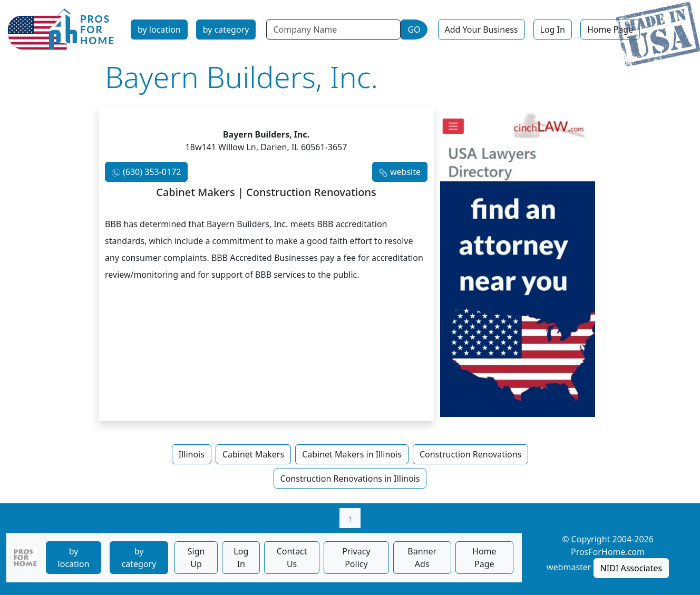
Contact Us (292, 558)
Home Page (610, 30)
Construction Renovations (470, 454)
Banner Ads (422, 558)
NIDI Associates (631, 568)
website (405, 172)
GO (414, 30)
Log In (553, 30)
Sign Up (196, 558)
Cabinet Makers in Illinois (352, 454)
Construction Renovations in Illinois (350, 479)
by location (159, 30)
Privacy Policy (356, 558)
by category (226, 30)
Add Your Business (482, 30)
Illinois (192, 454)
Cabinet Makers (253, 454)
